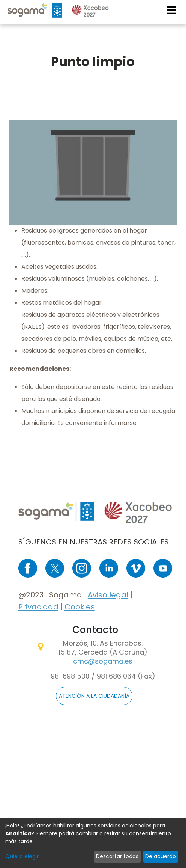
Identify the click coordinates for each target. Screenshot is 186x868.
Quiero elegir (22, 856)
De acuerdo (160, 856)
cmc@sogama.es (103, 661)
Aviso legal (108, 595)
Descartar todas (117, 856)
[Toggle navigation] (172, 10)
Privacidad (38, 607)
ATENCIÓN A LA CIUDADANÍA (94, 696)
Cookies (80, 607)
